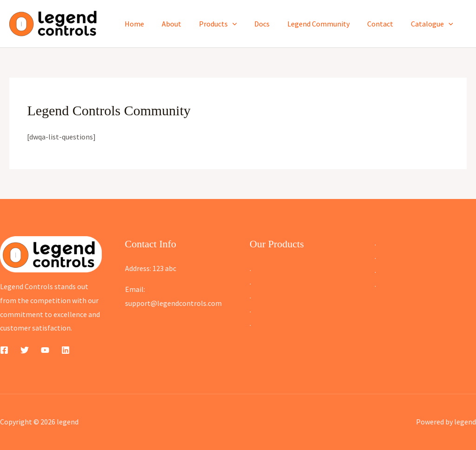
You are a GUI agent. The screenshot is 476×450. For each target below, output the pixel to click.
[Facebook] (4, 350)
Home (152, 24)
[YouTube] (45, 350)
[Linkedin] (66, 350)
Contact (384, 24)
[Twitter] (25, 350)
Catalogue (433, 24)
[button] (245, 24)
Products (231, 24)
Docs (272, 24)
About (187, 24)
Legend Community (325, 24)
